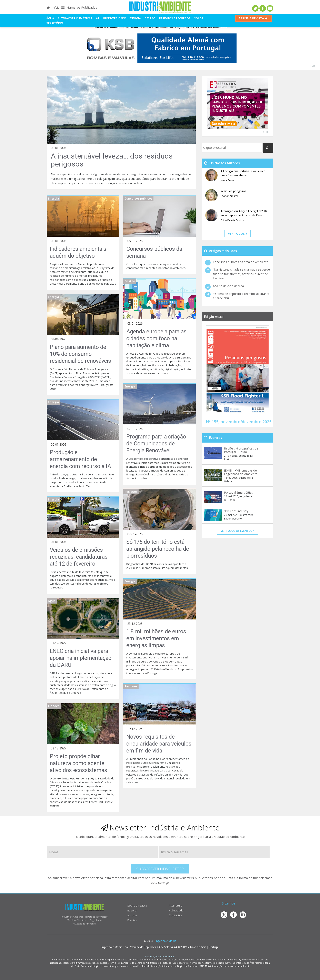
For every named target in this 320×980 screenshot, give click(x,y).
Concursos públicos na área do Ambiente (241, 262)
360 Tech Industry (236, 511)
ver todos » (238, 234)
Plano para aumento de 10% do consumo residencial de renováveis (80, 354)
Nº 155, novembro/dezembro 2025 (239, 422)
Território (55, 23)
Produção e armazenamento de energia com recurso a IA (80, 459)
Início (53, 7)
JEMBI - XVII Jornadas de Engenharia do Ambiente (241, 472)
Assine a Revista (254, 18)
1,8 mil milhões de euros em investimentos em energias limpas (156, 638)
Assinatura (176, 905)
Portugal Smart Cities (238, 492)
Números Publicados (79, 7)
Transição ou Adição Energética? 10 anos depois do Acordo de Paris (244, 213)
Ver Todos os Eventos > (238, 531)
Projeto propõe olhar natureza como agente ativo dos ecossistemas (78, 763)
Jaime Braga (228, 180)
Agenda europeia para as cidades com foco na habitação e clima (156, 339)
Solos (199, 18)
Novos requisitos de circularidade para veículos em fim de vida (159, 744)
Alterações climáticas (75, 18)
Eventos (132, 920)
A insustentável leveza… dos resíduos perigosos (112, 160)
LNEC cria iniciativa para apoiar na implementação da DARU (81, 658)
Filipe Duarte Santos (232, 220)
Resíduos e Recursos (175, 18)
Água (50, 18)
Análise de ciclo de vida (228, 286)
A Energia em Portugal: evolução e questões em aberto (243, 173)
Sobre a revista (137, 905)
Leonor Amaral (229, 196)
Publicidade (176, 910)
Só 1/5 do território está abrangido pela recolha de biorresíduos (158, 549)
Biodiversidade (114, 18)
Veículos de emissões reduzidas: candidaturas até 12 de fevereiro (79, 557)
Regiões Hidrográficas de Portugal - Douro (241, 450)
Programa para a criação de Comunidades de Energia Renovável (156, 444)
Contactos (176, 915)
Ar (98, 18)
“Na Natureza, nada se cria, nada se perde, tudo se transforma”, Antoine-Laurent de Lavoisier (242, 274)
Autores (132, 915)
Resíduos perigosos (233, 191)
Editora (132, 910)
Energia (135, 18)
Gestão (150, 18)
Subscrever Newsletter (160, 869)
